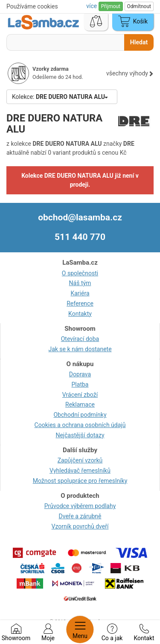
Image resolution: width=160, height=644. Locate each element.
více (92, 6)
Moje (48, 632)
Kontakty (80, 314)
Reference (80, 303)
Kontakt (144, 632)
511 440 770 (80, 237)
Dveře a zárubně (80, 516)
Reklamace (80, 404)
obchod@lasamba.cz (80, 217)
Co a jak (112, 632)
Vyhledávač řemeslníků (80, 471)
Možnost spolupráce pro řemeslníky (80, 481)
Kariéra (80, 293)
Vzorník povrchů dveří (80, 526)
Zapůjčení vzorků (80, 460)
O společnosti (80, 273)
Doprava (80, 374)
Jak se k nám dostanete (80, 349)
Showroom (16, 632)
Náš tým (80, 283)
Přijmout (111, 6)
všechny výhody (130, 73)
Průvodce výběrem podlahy (80, 506)
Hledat (139, 42)
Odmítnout (139, 6)
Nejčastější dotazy (80, 435)
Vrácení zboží (80, 395)
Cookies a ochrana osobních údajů (80, 425)
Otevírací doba (80, 339)
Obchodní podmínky (80, 415)
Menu (80, 630)
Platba (80, 384)
